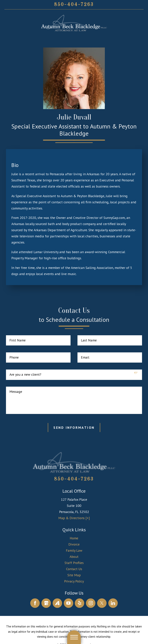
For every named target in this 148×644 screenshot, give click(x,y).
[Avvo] (57, 603)
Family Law (74, 550)
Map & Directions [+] (74, 518)
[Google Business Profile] (46, 603)
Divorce (74, 544)
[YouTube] (69, 603)
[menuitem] (74, 538)
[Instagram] (91, 603)
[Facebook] (35, 603)
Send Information (74, 428)
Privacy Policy (74, 581)
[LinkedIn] (113, 603)
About (74, 557)
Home (74, 538)
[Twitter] (102, 603)
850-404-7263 (74, 4)
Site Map (74, 575)
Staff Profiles (74, 563)
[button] (74, 637)
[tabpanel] (74, 219)
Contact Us (74, 569)
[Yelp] (79, 603)
